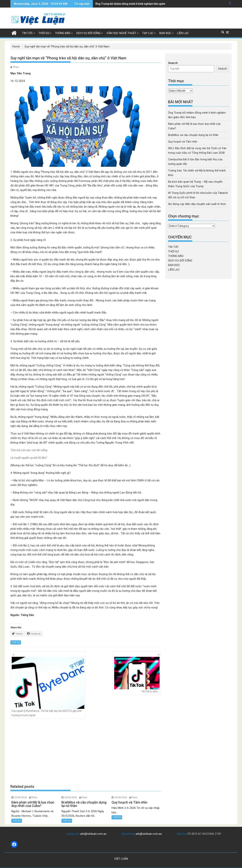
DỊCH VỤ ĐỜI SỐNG (88, 33)
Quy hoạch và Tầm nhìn (183, 142)
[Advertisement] (86, 751)
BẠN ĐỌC (165, 33)
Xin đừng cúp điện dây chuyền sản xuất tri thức (197, 204)
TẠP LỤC (148, 33)
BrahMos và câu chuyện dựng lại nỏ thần (193, 135)
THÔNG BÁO (63, 33)
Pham (16, 67)
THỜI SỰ (44, 33)
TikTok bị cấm (137, 675)
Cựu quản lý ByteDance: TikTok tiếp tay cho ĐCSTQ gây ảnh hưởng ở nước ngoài (48, 687)
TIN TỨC (27, 33)
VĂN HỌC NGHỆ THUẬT (121, 33)
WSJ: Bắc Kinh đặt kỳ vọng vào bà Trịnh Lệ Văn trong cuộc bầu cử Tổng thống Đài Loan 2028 (152, 4)
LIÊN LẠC (183, 33)
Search (173, 63)
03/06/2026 (21, 797)
